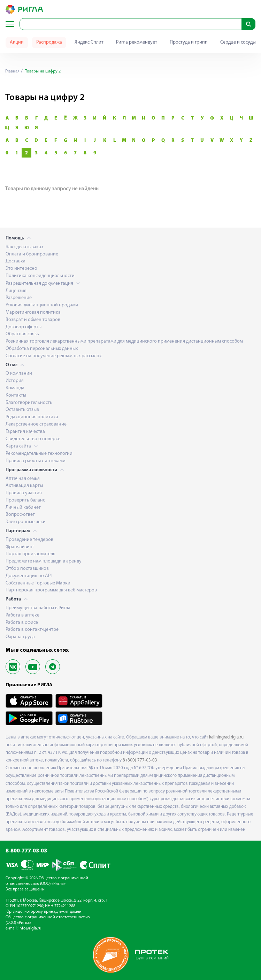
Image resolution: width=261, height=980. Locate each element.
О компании (19, 373)
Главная (12, 71)
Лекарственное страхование (36, 424)
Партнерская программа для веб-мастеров (51, 590)
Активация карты (24, 486)
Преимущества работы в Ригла (38, 608)
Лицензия (16, 291)
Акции (17, 42)
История (15, 381)
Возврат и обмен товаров (33, 320)
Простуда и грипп (189, 42)
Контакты (16, 395)
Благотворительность (29, 403)
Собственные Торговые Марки (38, 583)
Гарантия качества (25, 432)
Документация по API (29, 576)
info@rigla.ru (30, 928)
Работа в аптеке (22, 615)
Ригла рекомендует (137, 42)
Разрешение (19, 298)
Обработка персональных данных (42, 349)
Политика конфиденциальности (40, 276)
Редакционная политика (32, 417)
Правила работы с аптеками (36, 461)
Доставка (16, 261)
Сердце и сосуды (238, 42)
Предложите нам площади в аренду (44, 561)
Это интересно (21, 269)
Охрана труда (20, 637)
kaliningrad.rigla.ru (226, 737)
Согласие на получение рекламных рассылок (54, 356)
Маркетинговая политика (33, 312)
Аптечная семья (23, 479)
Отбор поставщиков (27, 569)
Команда (15, 388)
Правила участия (24, 493)
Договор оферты (24, 327)
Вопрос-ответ (20, 515)
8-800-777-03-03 (26, 851)
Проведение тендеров (29, 540)
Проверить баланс (25, 500)
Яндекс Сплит (89, 42)
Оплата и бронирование (32, 254)
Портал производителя (30, 554)
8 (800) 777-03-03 (140, 760)
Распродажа (49, 42)
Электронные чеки (26, 522)
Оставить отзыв (22, 410)
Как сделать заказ (24, 247)
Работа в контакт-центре (32, 630)
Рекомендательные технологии (39, 454)
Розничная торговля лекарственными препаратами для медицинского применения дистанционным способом (124, 341)
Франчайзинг (20, 547)
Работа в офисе (22, 623)
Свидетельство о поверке (33, 439)
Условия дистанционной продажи (42, 305)
